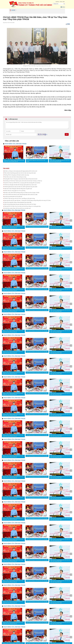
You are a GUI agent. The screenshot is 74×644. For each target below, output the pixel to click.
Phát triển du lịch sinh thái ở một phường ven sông (15, 177)
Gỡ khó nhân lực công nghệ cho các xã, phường (15, 190)
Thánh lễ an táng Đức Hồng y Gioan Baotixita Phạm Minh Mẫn (18, 202)
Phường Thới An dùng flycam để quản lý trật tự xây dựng (17, 175)
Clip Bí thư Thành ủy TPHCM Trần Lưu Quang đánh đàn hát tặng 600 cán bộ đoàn (22, 182)
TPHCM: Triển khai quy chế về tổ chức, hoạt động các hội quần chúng (19, 198)
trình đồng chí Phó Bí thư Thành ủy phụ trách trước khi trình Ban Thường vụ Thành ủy (23, 181)
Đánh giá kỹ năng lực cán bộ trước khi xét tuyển (36, 161)
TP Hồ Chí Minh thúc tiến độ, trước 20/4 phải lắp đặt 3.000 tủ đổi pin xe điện (21, 194)
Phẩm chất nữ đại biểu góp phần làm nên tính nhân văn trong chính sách (60, 161)
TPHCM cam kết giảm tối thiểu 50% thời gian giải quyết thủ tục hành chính (20, 184)
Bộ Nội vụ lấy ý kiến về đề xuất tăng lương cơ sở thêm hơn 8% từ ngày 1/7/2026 (22, 192)
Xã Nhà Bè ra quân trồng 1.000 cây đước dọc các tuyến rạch (17, 208)
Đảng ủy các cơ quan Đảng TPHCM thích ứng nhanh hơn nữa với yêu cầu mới (14, 161)
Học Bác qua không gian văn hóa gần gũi (13, 196)
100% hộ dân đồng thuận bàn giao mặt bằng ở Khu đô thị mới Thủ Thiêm (20, 204)
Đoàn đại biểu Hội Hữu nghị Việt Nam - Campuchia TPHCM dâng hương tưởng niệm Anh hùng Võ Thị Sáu (27, 200)
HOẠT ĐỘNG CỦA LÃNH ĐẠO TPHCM (16, 144)
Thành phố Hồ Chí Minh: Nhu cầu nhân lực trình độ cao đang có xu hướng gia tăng (22, 206)
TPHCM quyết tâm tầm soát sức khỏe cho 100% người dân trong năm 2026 (21, 186)
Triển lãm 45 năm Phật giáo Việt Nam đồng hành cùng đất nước (18, 188)
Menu (62, 7)
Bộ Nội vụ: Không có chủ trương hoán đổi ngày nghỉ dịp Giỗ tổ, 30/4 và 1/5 (21, 171)
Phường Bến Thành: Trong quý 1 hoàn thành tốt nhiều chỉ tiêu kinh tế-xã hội (21, 179)
